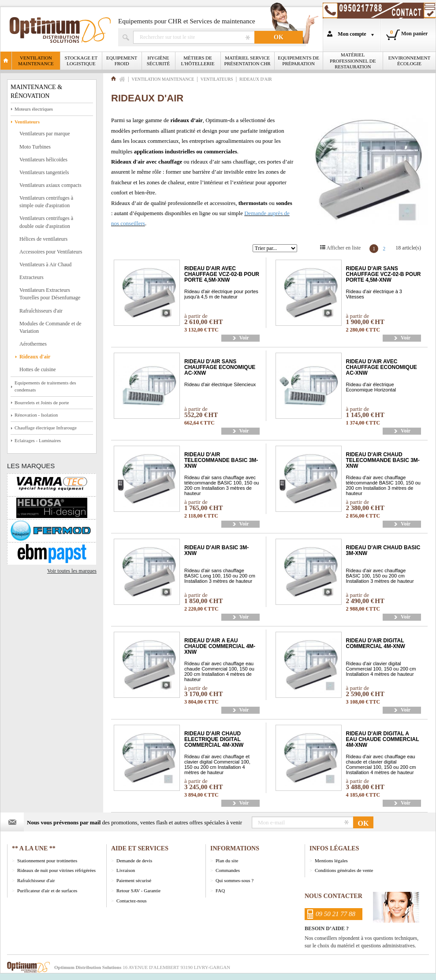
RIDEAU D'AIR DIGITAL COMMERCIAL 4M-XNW (376, 644)
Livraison (126, 870)
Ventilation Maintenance (36, 61)
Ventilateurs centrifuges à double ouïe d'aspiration (46, 222)
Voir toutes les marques (72, 571)
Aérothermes (33, 344)
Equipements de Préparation (298, 61)
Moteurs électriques (34, 109)
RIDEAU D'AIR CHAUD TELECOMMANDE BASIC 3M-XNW (383, 460)
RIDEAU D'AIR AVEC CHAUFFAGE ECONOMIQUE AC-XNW (382, 367)
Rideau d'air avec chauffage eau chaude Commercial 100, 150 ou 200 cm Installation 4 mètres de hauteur (219, 671)
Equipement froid (122, 61)
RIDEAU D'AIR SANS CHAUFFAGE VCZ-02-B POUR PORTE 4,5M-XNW (384, 274)
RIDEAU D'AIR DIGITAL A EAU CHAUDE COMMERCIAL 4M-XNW (383, 740)
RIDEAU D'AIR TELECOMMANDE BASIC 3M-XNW (221, 460)
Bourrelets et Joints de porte (42, 402)
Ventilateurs (27, 122)
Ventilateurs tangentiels (44, 172)
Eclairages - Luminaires (38, 440)
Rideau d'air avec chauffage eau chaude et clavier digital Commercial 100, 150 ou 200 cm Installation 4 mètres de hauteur (381, 764)
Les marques (31, 466)
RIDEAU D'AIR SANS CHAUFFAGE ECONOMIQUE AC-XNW (220, 367)
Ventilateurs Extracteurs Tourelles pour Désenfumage (50, 294)
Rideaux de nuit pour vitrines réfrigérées (56, 870)
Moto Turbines (35, 147)
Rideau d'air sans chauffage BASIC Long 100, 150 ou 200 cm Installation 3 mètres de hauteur (220, 576)
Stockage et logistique (81, 61)
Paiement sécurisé (134, 880)
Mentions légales (331, 861)
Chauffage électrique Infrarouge (46, 428)
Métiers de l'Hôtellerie (198, 61)
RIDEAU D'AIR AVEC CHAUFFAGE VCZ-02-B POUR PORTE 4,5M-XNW (222, 274)
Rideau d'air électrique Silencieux (220, 384)
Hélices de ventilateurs (43, 239)
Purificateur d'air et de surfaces (47, 891)
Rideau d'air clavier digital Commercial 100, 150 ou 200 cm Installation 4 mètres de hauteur (381, 669)
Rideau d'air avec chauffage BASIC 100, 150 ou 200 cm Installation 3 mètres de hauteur (380, 576)
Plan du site (227, 861)
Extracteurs (32, 277)
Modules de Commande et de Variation (50, 327)
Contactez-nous (131, 901)
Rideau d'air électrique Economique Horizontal (371, 387)
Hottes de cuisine (38, 369)
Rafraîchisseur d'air (36, 880)
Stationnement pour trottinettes (47, 861)
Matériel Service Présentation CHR (248, 61)
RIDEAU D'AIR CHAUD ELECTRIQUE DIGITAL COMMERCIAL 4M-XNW (214, 740)
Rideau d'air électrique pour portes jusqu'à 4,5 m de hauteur (221, 294)
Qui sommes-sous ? (235, 880)
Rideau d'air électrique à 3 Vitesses (374, 294)
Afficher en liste (344, 248)
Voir (244, 338)
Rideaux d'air (35, 357)
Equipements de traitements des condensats (45, 386)
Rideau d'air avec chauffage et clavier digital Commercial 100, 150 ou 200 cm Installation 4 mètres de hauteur (217, 764)
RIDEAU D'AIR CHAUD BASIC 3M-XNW (383, 551)
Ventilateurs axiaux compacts (50, 185)
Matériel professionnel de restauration (353, 60)
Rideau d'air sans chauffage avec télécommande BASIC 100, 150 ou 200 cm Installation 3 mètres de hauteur (222, 485)
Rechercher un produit (194, 37)
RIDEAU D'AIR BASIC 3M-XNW (216, 551)
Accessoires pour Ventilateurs (51, 252)
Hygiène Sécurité (158, 61)
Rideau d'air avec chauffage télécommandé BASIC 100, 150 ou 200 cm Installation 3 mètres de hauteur (383, 485)
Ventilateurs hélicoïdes (43, 160)
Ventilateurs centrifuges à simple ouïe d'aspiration (46, 202)
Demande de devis (134, 861)
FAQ (220, 891)
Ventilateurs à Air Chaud (45, 265)
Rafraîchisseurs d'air (41, 311)
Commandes (228, 870)
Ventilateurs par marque (45, 134)
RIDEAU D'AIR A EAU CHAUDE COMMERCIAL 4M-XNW (220, 647)
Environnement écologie (409, 61)
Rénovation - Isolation (36, 415)
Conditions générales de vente (344, 870)
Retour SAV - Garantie (138, 891)
